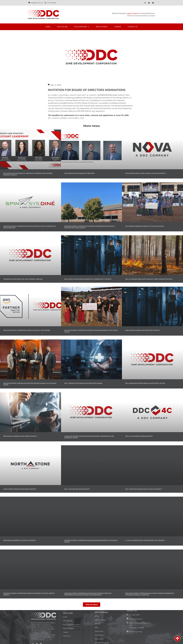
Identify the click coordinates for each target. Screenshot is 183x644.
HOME (48, 27)
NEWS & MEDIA (102, 27)
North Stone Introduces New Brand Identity (20, 489)
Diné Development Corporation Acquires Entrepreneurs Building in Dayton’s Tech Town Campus (89, 227)
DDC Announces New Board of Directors (79, 173)
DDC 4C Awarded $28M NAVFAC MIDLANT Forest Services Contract (149, 279)
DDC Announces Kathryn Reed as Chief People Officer (145, 383)
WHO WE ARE (62, 27)
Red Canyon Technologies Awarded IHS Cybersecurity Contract (88, 279)
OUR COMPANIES (82, 27)
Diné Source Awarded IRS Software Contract (20, 436)
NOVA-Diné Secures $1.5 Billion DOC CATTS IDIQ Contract (146, 173)
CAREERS (118, 27)
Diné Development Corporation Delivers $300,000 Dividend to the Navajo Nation (30, 384)
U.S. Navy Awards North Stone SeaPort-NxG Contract (145, 540)
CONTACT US (133, 27)
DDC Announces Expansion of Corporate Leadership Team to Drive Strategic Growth (28, 174)
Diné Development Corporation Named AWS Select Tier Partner (27, 330)
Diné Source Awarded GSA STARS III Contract (20, 540)
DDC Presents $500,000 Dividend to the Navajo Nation (145, 226)
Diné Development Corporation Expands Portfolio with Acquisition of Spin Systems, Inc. (30, 227)
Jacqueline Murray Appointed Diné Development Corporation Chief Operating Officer (89, 437)
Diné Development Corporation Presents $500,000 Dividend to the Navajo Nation (91, 331)
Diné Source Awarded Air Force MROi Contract (143, 330)
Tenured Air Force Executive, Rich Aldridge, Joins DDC (23, 279)
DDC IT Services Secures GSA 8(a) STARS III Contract (144, 489)
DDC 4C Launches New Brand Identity (139, 436)
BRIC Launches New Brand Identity (77, 489)
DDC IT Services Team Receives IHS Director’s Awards (83, 383)
